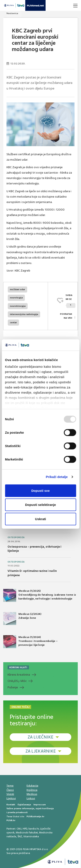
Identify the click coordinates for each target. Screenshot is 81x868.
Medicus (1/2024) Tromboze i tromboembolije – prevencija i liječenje (30, 642)
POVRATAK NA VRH (66, 316)
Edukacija (32, 786)
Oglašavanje (24, 805)
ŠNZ (20, 836)
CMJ (19, 829)
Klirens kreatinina (19, 675)
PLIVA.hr (11, 820)
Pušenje (13, 687)
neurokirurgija (18, 306)
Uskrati (40, 519)
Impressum (40, 805)
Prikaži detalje (57, 477)
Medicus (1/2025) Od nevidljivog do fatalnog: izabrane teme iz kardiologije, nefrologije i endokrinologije (40, 595)
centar (13, 322)
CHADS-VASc (17, 681)
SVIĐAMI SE (71, 301)
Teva (9, 816)
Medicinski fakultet (27, 833)
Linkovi (31, 798)
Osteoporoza (16, 537)
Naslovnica (12, 13)
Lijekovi (11, 798)
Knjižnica (32, 790)
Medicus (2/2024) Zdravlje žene (22, 619)
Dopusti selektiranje (40, 505)
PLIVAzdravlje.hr (35, 816)
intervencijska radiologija (24, 314)
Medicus (32, 794)
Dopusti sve (40, 491)
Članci (10, 790)
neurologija (16, 298)
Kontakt (11, 805)
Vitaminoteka (31, 836)
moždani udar (17, 289)
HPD (25, 829)
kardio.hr (34, 829)
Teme (10, 786)
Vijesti (10, 794)
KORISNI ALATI (18, 667)
